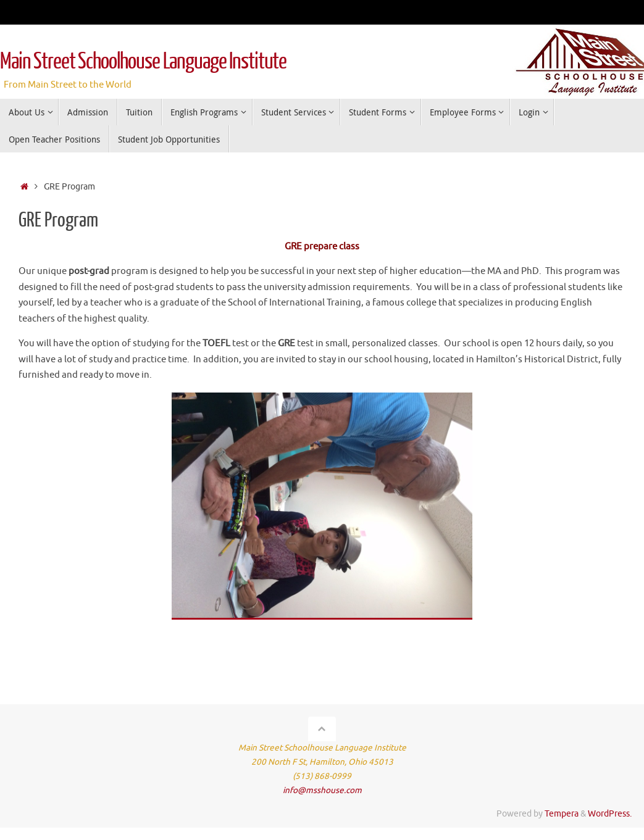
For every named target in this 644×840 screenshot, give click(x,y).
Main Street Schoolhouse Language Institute (143, 62)
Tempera (562, 814)
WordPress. (610, 814)
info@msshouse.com (322, 790)
